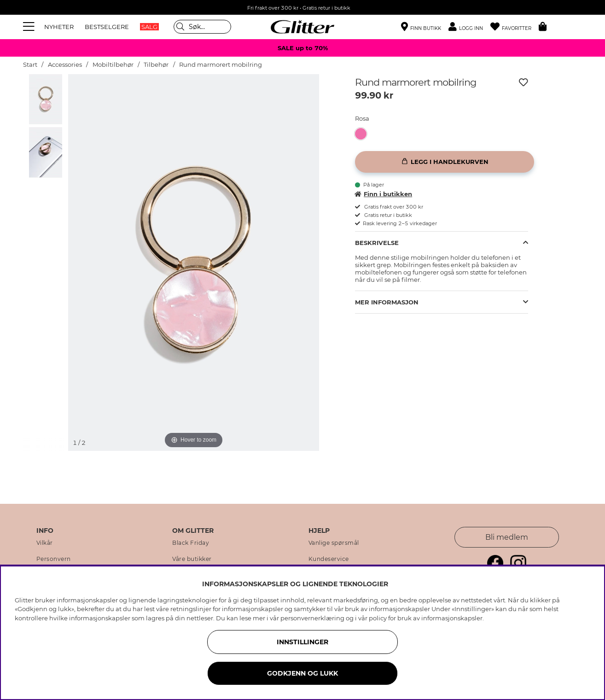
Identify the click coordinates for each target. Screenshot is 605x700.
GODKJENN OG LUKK (302, 673)
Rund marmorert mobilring (221, 65)
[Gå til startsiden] (302, 27)
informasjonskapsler (452, 618)
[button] (469, 27)
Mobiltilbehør (113, 65)
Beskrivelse (377, 243)
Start (30, 65)
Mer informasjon (387, 302)
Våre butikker (192, 559)
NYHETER (59, 27)
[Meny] (30, 27)
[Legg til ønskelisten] (524, 82)
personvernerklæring (312, 618)
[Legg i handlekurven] (445, 162)
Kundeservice (329, 559)
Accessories (65, 65)
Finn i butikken (384, 194)
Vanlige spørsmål (334, 543)
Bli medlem (507, 537)
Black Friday (191, 543)
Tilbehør (156, 65)
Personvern (54, 559)
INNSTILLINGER (302, 642)
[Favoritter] (515, 27)
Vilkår (45, 543)
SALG (149, 27)
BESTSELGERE (107, 27)
